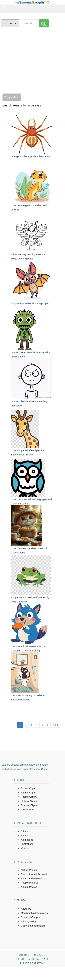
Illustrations (27, 844)
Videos (25, 848)
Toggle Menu (12, 97)
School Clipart (29, 788)
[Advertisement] (31, 61)
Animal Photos (29, 887)
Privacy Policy (29, 921)
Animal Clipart (29, 793)
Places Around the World (35, 874)
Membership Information (34, 913)
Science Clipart (29, 805)
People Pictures (30, 883)
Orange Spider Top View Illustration (30, 156)
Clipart (24, 831)
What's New (27, 809)
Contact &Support (31, 917)
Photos (25, 835)
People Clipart (29, 797)
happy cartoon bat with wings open (30, 303)
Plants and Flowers (31, 878)
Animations (27, 840)
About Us (26, 909)
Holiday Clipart (29, 801)
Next (55, 725)
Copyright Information (33, 926)
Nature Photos (29, 870)
